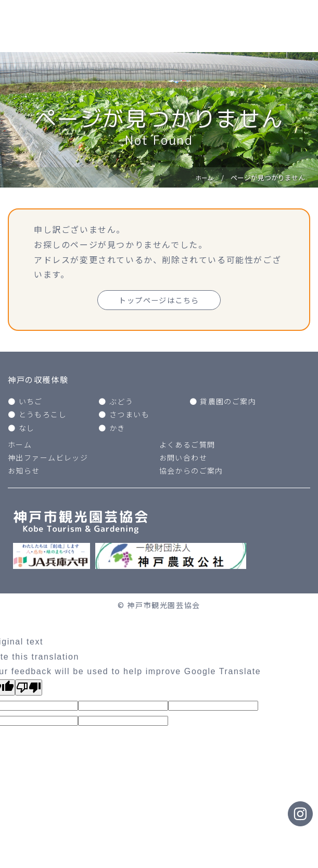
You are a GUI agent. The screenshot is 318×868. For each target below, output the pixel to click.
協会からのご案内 (192, 473)
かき (117, 430)
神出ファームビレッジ (48, 460)
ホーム (20, 447)
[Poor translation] (29, 690)
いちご (31, 404)
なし (27, 430)
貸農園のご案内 (228, 404)
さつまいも (130, 417)
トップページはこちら (159, 301)
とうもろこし (43, 417)
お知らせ (24, 473)
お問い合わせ (184, 460)
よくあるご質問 (188, 447)
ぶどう (122, 404)
